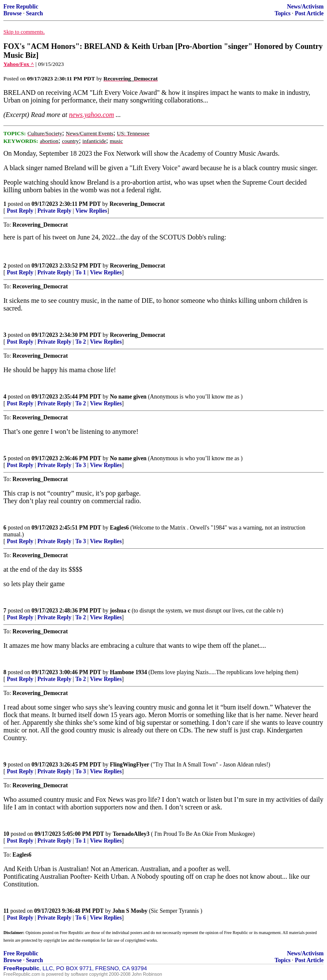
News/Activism (305, 7)
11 (6, 911)
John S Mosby (130, 911)
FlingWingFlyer (130, 765)
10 (6, 834)
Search (34, 13)
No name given (129, 397)
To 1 (81, 272)
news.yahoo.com (92, 115)
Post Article (309, 13)
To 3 (81, 465)
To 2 (81, 342)
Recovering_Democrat (137, 204)
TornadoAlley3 (131, 834)
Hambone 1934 (128, 672)
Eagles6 (119, 528)
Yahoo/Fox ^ (19, 64)
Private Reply (54, 211)
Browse (13, 13)
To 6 (81, 918)
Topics (283, 13)
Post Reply (20, 211)
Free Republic (21, 7)
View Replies (91, 211)
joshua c (120, 611)
